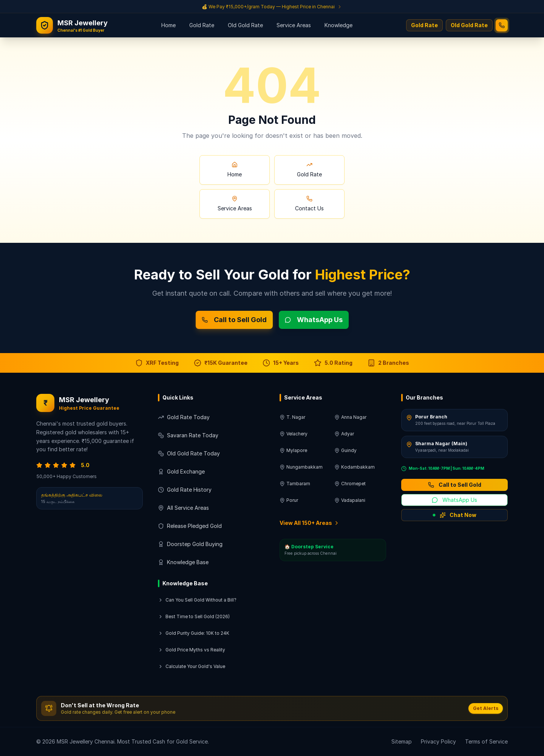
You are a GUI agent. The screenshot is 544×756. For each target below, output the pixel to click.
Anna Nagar (350, 417)
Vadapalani (350, 500)
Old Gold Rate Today (189, 453)
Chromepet (350, 484)
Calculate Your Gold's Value (192, 666)
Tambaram (295, 484)
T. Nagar (292, 417)
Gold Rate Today (184, 417)
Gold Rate (202, 25)
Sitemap (402, 741)
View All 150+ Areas (310, 523)
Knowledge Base (183, 562)
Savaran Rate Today (188, 435)
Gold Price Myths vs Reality (192, 650)
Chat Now (455, 515)
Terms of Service (486, 741)
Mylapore (293, 450)
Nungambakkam (301, 467)
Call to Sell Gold (234, 320)
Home (168, 25)
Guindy (345, 450)
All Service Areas (183, 508)
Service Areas (294, 25)
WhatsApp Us (314, 320)
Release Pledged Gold (190, 526)
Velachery (294, 434)
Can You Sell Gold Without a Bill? (197, 600)
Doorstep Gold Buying (190, 544)
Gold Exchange (181, 471)
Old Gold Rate (245, 25)
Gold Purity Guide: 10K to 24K (194, 633)
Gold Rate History (185, 490)
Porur (289, 500)
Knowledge (338, 25)
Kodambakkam (355, 467)
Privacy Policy (438, 741)
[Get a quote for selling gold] (272, 7)
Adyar (344, 434)
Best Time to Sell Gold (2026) (194, 616)
